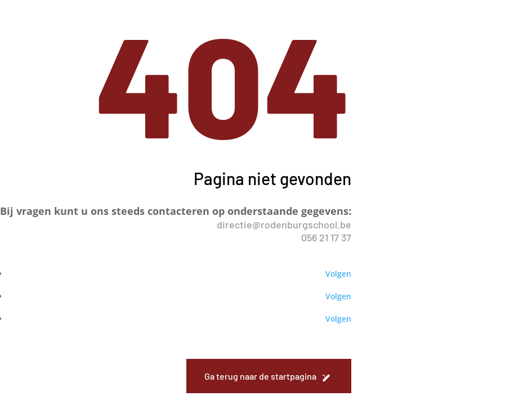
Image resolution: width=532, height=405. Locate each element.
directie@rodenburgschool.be (284, 224)
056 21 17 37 (326, 237)
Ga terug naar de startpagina (260, 376)
